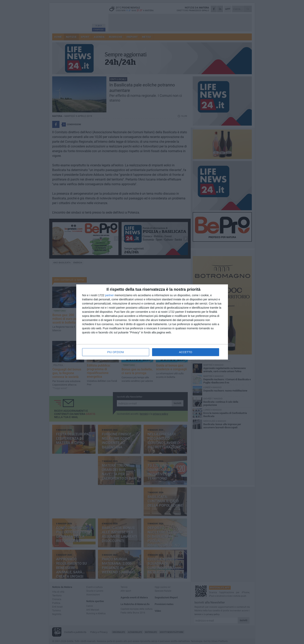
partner (109, 295)
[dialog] (152, 322)
